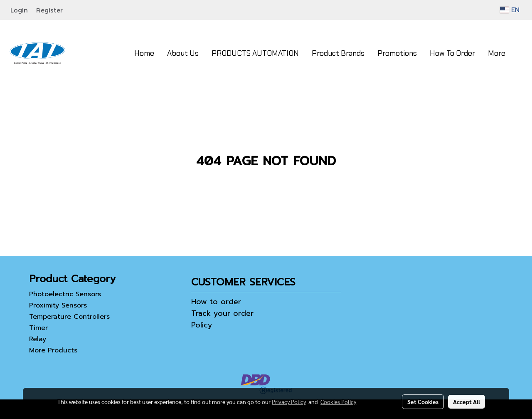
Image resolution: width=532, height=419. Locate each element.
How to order (216, 302)
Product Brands (338, 53)
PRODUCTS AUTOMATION (255, 53)
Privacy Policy (289, 402)
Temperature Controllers (69, 317)
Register (49, 10)
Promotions (397, 53)
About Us (183, 53)
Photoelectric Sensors (65, 294)
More (497, 53)
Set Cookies (423, 402)
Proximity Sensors (58, 305)
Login (19, 10)
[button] (519, 53)
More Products (53, 350)
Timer (38, 328)
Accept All (467, 402)
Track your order (222, 313)
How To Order (452, 53)
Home (144, 53)
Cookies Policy (338, 402)
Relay (38, 339)
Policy (202, 325)
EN (510, 10)
